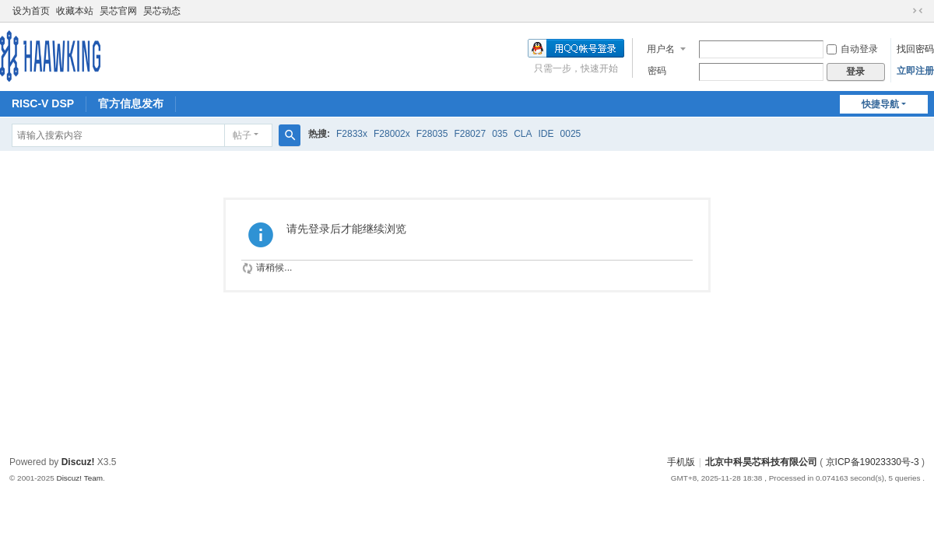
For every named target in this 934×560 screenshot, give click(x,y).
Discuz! (78, 462)
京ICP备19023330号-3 (873, 462)
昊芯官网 (118, 11)
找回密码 (915, 49)
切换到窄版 (918, 11)
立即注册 (915, 71)
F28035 (432, 134)
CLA (523, 134)
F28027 (470, 134)
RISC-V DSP (43, 103)
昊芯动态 (162, 11)
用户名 (661, 49)
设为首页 (31, 11)
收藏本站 (75, 11)
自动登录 (852, 49)
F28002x (392, 134)
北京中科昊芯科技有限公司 (761, 462)
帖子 (242, 135)
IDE (546, 134)
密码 (657, 71)
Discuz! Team (79, 478)
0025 (571, 134)
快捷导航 (880, 104)
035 (500, 134)
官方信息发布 (131, 103)
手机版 (681, 462)
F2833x (352, 134)
